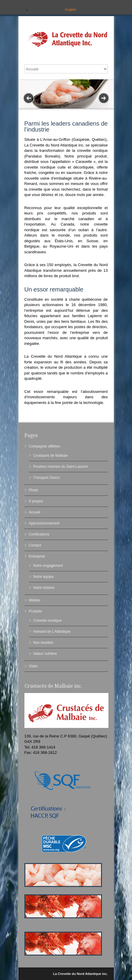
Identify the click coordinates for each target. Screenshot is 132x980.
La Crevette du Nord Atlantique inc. (80, 974)
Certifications (39, 534)
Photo (34, 490)
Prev (29, 98)
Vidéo (33, 666)
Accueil (35, 512)
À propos (36, 501)
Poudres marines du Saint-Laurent (61, 467)
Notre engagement (48, 566)
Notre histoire (44, 588)
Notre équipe (44, 577)
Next (104, 98)
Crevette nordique (48, 621)
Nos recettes (43, 643)
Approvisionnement (44, 523)
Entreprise (37, 556)
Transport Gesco (47, 478)
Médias (35, 600)
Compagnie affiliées (45, 446)
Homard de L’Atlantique (52, 632)
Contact (35, 545)
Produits (35, 611)
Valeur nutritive (45, 654)
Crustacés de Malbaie (51, 456)
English (70, 10)
